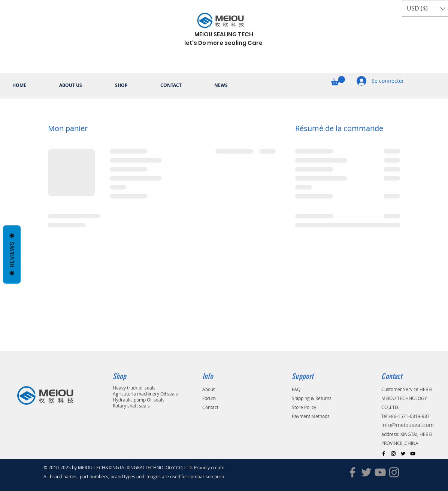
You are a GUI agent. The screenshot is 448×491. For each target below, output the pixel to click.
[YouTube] (380, 472)
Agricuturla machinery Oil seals (145, 394)
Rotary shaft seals (131, 406)
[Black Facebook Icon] (384, 454)
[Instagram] (394, 472)
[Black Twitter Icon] (403, 454)
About (208, 389)
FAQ (296, 389)
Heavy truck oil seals (134, 388)
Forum (209, 398)
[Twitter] (366, 472)
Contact (210, 407)
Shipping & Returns (312, 398)
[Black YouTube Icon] (413, 454)
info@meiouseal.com (408, 425)
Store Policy (304, 407)
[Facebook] (352, 472)
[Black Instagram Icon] (393, 454)
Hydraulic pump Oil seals (139, 400)
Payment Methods (311, 416)
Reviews (12, 254)
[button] (338, 81)
